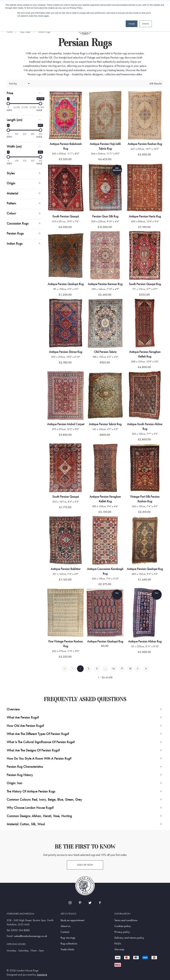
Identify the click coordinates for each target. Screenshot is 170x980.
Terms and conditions (126, 920)
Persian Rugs (44, 32)
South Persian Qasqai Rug (145, 284)
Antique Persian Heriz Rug (145, 216)
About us (65, 926)
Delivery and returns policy (129, 938)
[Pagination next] (138, 669)
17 (122, 669)
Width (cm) (14, 146)
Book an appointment (72, 920)
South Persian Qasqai (66, 216)
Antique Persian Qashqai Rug (66, 284)
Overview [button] (13, 709)
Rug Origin (25, 32)
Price (10, 93)
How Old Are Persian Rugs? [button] (25, 726)
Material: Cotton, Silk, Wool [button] (26, 824)
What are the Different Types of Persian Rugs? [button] (38, 734)
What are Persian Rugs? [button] (23, 717)
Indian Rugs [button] (15, 243)
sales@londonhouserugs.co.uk (31, 936)
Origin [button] (11, 183)
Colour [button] (11, 213)
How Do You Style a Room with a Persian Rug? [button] (39, 758)
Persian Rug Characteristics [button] (25, 766)
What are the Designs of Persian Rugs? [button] (33, 750)
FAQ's (118, 944)
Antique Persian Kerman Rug (105, 284)
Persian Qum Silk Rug (105, 216)
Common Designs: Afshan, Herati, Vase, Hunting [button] (39, 816)
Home (10, 32)
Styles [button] (11, 173)
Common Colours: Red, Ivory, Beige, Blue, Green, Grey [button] (44, 799)
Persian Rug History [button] (20, 775)
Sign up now (85, 865)
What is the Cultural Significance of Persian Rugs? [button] (41, 742)
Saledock (42, 975)
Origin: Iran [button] (14, 783)
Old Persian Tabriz (105, 352)
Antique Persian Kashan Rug (145, 144)
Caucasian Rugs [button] (18, 223)
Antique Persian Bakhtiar (66, 569)
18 (130, 669)
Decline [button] (146, 24)
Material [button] (12, 193)
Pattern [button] (11, 203)
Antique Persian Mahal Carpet (66, 424)
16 (113, 669)
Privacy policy (122, 932)
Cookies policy (123, 926)
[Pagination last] (146, 669)
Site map (119, 949)
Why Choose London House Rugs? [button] (30, 808)
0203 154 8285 (20, 930)
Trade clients (67, 949)
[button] (24, 93)
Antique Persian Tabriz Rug (105, 424)
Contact (65, 932)
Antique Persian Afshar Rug (145, 641)
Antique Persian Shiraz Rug (66, 352)
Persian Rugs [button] (15, 233)
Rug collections (69, 944)
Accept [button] (132, 24)
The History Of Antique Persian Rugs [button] (31, 791)
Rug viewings (68, 938)
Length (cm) (14, 120)
